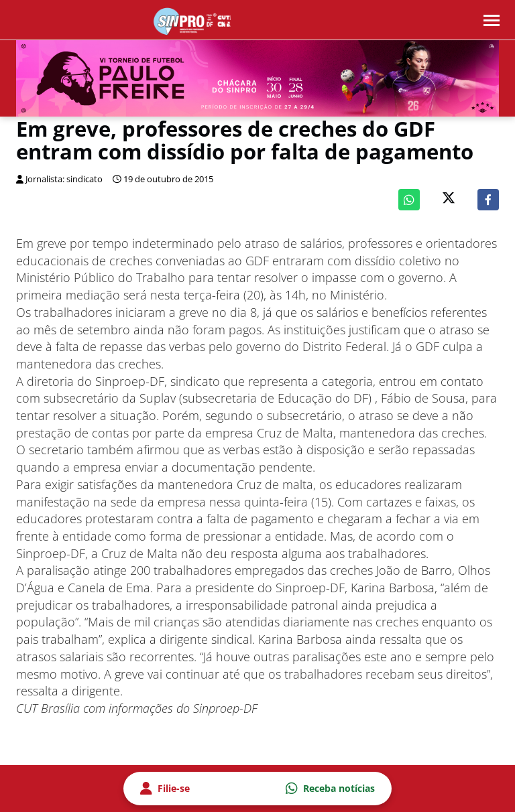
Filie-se (165, 789)
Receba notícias (330, 789)
